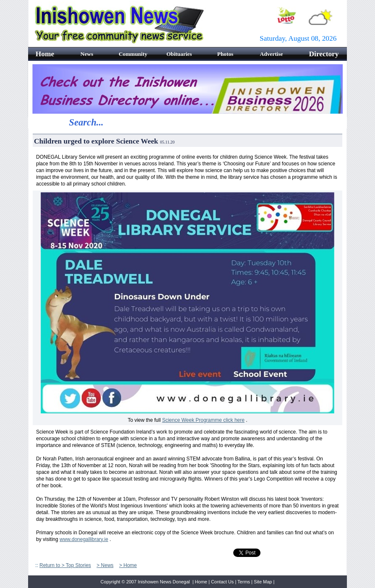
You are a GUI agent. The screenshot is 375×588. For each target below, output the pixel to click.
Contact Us (222, 582)
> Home (128, 565)
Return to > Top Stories (65, 565)
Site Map (263, 582)
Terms (244, 582)
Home (201, 582)
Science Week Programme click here (203, 420)
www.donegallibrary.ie (84, 539)
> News (105, 565)
